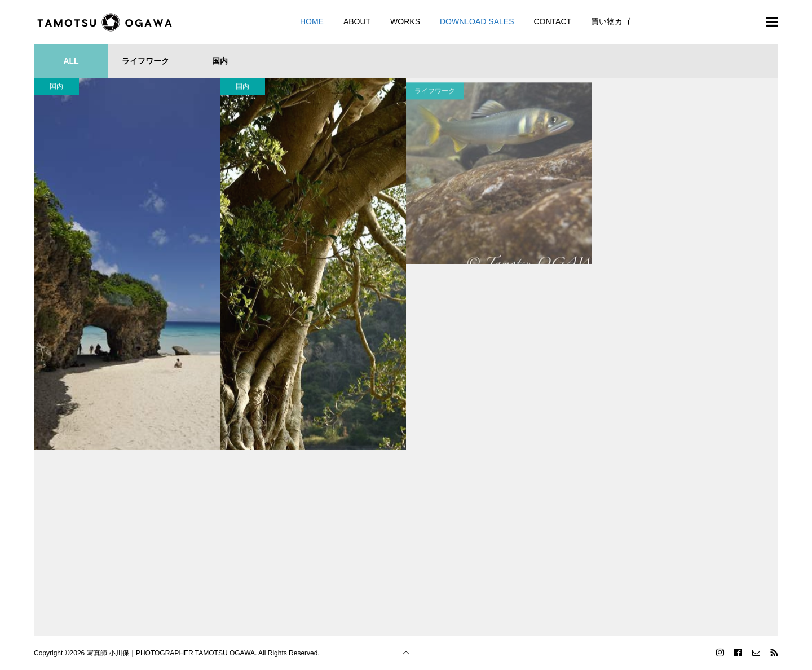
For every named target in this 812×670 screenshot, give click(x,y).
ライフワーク (435, 102)
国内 (56, 86)
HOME (312, 21)
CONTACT (552, 21)
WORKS (405, 21)
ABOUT (357, 21)
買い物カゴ (611, 21)
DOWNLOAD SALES (477, 21)
